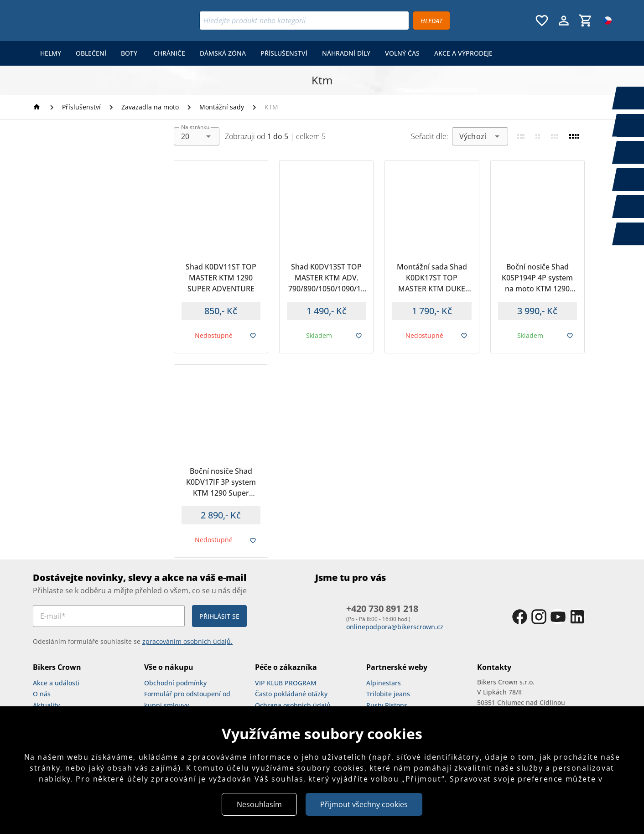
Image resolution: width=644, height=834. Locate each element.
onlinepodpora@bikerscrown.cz (395, 627)
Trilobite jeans (388, 694)
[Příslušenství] (81, 107)
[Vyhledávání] (304, 21)
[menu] (266, 53)
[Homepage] (38, 107)
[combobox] (197, 136)
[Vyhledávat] (431, 21)
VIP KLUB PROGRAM (286, 683)
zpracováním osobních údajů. (187, 641)
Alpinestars (384, 683)
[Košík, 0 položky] (586, 21)
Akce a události (56, 683)
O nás (42, 694)
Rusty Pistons (387, 705)
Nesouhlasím (259, 804)
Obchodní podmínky (175, 683)
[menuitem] (51, 53)
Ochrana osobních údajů (293, 705)
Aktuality (46, 705)
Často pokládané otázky (291, 694)
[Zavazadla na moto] (150, 107)
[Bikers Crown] (89, 21)
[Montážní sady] (222, 107)
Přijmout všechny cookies (364, 804)
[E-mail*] (109, 616)
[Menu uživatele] (564, 21)
